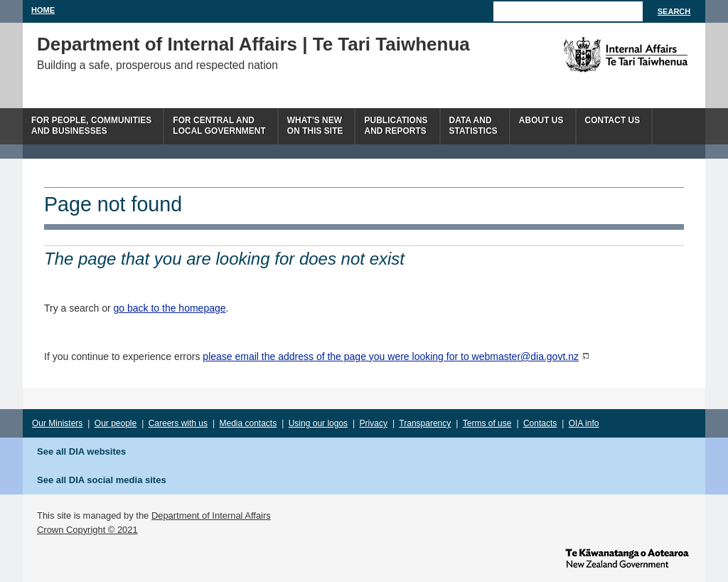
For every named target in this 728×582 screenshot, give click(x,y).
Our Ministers (57, 423)
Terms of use (487, 423)
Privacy (374, 423)
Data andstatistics (473, 126)
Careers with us (178, 423)
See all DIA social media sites (102, 480)
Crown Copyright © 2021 (87, 530)
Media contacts (248, 423)
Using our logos (318, 423)
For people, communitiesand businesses (91, 126)
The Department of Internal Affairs (593, 55)
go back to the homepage (170, 308)
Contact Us (613, 120)
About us (541, 120)
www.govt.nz (627, 557)
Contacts (540, 423)
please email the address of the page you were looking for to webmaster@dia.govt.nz (391, 356)
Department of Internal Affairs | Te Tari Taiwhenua (253, 44)
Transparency (425, 423)
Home (43, 10)
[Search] (568, 11)
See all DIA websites (81, 451)
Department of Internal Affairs (211, 515)
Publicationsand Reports (396, 126)
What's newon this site (315, 126)
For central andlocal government (219, 126)
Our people (116, 423)
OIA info (584, 423)
